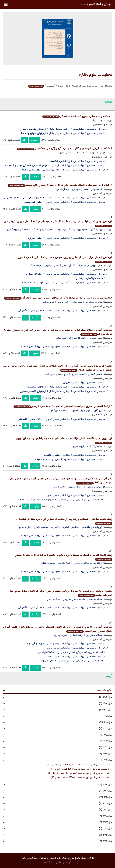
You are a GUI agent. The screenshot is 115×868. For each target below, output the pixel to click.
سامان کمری (65, 153)
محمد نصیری (78, 374)
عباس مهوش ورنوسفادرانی (89, 266)
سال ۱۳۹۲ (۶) (106, 791)
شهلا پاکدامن (64, 563)
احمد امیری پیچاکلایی (18, 229)
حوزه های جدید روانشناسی (57, 170)
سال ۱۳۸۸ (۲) (105, 816)
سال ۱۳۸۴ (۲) (105, 841)
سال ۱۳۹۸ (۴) (105, 735)
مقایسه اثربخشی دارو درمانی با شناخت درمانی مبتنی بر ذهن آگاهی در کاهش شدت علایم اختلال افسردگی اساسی (60, 593)
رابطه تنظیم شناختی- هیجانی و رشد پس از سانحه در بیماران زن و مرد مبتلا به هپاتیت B (64, 521)
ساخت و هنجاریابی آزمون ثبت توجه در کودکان (76, 116)
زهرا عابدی (63, 302)
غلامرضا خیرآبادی (94, 302)
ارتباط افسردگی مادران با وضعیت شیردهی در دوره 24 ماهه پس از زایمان (62, 406)
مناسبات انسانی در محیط (58, 459)
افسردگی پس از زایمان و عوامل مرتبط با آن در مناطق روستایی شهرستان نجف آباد (57, 298)
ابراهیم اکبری (96, 229)
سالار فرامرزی (74, 487)
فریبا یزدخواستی (80, 189)
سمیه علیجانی (96, 338)
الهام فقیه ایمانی (63, 338)
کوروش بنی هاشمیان (92, 527)
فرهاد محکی (35, 266)
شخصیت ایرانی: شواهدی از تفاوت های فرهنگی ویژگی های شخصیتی (63, 148)
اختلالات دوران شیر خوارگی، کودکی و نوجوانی (80, 500)
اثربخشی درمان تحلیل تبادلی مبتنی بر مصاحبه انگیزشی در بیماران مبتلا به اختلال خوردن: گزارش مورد (58, 223)
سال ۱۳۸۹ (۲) (106, 810)
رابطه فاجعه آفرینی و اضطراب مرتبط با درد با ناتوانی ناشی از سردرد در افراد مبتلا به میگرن (64, 557)
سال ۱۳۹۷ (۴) (105, 741)
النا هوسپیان (97, 189)
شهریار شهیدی (95, 153)
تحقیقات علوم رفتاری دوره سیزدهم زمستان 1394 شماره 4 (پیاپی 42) (78, 765)
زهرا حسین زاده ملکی (42, 229)
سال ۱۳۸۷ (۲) (105, 822)
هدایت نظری (53, 599)
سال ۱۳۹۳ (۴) (105, 785)
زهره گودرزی (60, 635)
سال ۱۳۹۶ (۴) (106, 748)
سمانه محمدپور (95, 599)
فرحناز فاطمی (63, 189)
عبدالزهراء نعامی (71, 527)
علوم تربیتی (78, 283)
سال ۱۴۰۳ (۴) (106, 704)
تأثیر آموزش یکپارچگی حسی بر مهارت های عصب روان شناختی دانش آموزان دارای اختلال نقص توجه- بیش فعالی (61, 481)
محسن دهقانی (48, 563)
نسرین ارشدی (41, 527)
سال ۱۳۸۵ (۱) (106, 835)
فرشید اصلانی (76, 635)
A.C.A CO (49, 862)
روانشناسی (79, 129)
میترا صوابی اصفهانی (80, 411)
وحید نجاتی (96, 120)
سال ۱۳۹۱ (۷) (106, 797)
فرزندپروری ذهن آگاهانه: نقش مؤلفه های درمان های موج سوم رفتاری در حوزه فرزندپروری (63, 440)
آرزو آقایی (98, 411)
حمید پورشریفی (79, 229)
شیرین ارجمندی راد (93, 487)
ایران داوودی (25, 527)
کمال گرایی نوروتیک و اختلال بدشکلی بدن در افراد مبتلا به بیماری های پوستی (58, 185)
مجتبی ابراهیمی (52, 266)
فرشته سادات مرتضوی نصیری (88, 563)
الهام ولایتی (49, 302)
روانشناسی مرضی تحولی (58, 198)
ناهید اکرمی (80, 338)
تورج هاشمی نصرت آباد (57, 374)
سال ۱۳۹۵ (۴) (105, 754)
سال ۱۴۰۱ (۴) (106, 716)
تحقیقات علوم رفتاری (95, 75)
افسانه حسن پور (94, 635)
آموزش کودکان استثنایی (58, 283)
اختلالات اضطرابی (34, 274)
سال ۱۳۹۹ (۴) (106, 729)
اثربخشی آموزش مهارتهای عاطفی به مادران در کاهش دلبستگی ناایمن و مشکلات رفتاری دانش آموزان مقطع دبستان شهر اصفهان (58, 629)
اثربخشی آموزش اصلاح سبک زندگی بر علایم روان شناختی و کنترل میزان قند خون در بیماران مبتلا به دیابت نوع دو (58, 332)
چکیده (34, 140)
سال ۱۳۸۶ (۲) (106, 829)
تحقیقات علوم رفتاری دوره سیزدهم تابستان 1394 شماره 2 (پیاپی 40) (78, 773)
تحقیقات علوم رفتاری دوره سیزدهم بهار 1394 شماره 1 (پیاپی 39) (80, 777)
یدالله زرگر (55, 527)
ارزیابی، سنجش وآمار (60, 129)
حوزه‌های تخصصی (96, 129)
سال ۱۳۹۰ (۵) (106, 804)
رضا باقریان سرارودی (79, 446)
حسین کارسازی (95, 374)
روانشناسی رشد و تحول (58, 643)
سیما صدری (77, 302)
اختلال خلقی (36, 311)
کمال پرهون (68, 266)
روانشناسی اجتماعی (60, 165)
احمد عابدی (59, 487)
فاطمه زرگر (97, 446)
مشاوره (67, 455)
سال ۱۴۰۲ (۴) (106, 710)
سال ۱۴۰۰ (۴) (106, 722)
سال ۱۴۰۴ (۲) (106, 697)
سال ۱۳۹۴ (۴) (105, 760)
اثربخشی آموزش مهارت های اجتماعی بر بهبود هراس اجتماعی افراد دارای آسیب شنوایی (65, 259)
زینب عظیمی (62, 229)
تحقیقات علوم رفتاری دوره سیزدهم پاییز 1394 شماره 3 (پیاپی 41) (79, 769)
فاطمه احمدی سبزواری (74, 599)
